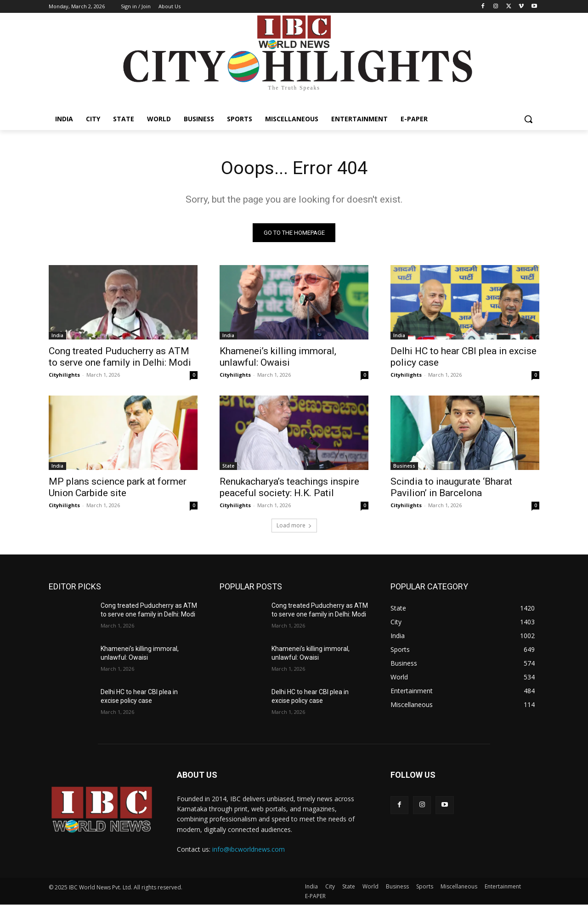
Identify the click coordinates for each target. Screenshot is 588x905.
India (57, 335)
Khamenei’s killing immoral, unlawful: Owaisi (278, 357)
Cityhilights (64, 375)
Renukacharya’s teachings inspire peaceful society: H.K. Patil (289, 487)
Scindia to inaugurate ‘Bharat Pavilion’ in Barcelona (451, 487)
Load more (294, 525)
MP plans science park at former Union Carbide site (118, 487)
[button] (528, 119)
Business (404, 466)
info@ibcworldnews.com (249, 850)
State (228, 466)
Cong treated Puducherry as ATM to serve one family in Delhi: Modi (120, 357)
